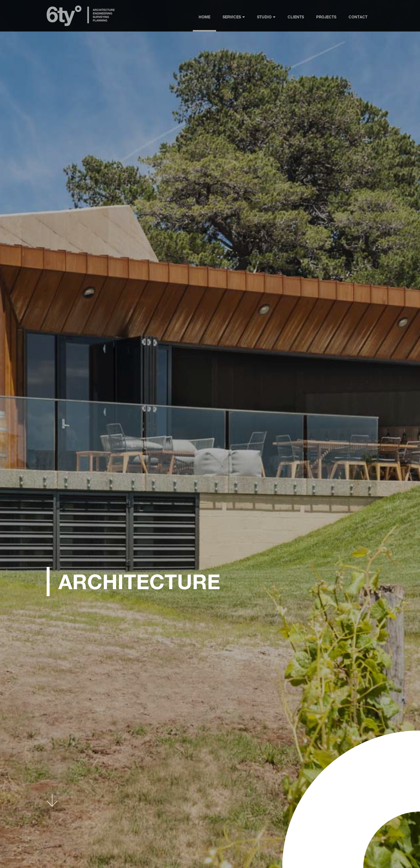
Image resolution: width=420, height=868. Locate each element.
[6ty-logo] (81, 8)
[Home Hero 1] (210, 434)
